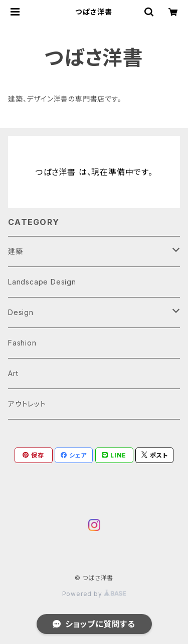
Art (13, 373)
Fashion (22, 343)
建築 (16, 251)
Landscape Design (42, 282)
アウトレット (27, 404)
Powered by (94, 594)
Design (21, 312)
